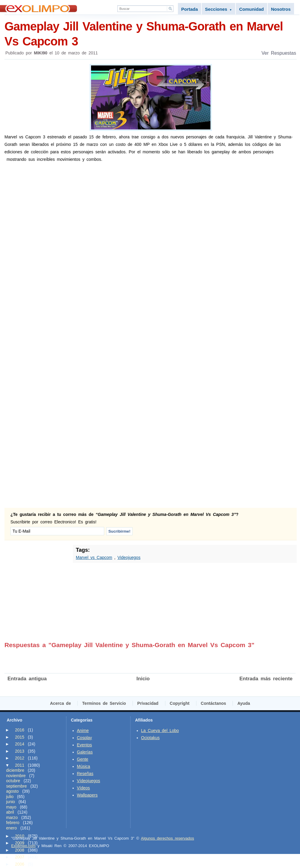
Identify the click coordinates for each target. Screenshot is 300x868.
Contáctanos (214, 703)
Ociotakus (150, 738)
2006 (20, 864)
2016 (20, 730)
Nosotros (281, 9)
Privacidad (148, 703)
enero (12, 828)
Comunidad (251, 9)
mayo (11, 807)
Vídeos (84, 788)
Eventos (85, 745)
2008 (20, 850)
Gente (83, 759)
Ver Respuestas (279, 53)
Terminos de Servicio (104, 703)
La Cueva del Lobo (160, 731)
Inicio (143, 679)
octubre (13, 781)
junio (11, 802)
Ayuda (244, 703)
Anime (83, 731)
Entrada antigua (27, 679)
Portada (190, 9)
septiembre (17, 786)
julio (10, 797)
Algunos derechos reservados (167, 838)
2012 (20, 758)
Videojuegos (129, 557)
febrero (13, 823)
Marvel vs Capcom (94, 557)
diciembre (15, 770)
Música (84, 766)
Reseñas (85, 774)
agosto (13, 791)
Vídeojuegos (89, 781)
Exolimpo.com (24, 846)
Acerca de (61, 703)
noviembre (16, 776)
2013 (20, 751)
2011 (20, 765)
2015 (20, 737)
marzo (12, 817)
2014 (20, 744)
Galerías (85, 752)
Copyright (180, 703)
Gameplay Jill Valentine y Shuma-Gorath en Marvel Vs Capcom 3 (151, 33)
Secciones (219, 9)
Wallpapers (87, 795)
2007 (20, 857)
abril (10, 812)
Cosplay (85, 738)
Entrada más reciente (266, 679)
